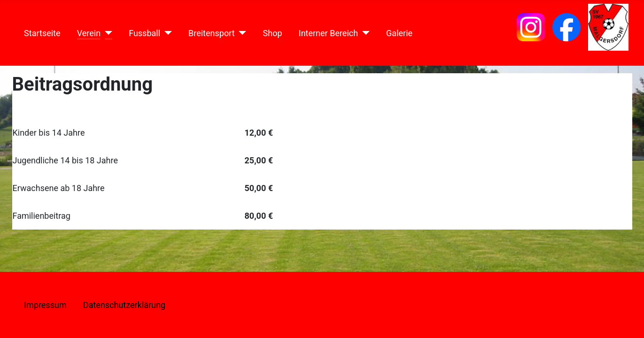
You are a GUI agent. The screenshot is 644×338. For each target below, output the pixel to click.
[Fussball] (166, 33)
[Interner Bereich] (364, 33)
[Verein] (106, 33)
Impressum (45, 305)
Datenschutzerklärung (124, 305)
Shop (273, 33)
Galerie (399, 33)
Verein (89, 33)
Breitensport (212, 33)
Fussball (144, 33)
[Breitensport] (241, 33)
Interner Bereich (328, 33)
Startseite (42, 33)
